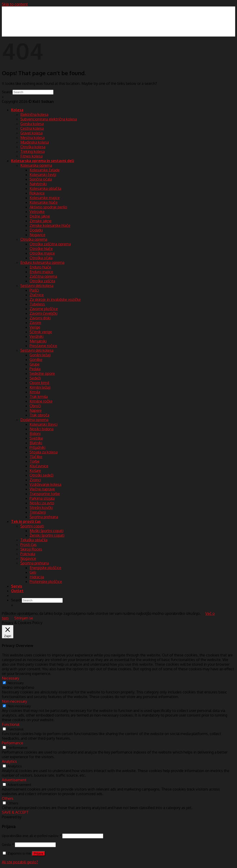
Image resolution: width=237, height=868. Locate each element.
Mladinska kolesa (35, 142)
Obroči (35, 406)
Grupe (35, 364)
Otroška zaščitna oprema (50, 244)
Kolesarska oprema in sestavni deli (43, 161)
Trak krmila (39, 397)
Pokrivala (28, 554)
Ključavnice (39, 466)
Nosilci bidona (42, 429)
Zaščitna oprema (43, 276)
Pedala (35, 369)
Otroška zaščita (42, 281)
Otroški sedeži (42, 475)
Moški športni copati (47, 531)
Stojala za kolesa (44, 452)
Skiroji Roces (31, 549)
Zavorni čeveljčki (44, 313)
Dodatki (36, 230)
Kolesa (17, 110)
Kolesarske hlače (44, 202)
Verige (35, 327)
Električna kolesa (34, 114)
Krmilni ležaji (40, 387)
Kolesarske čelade (45, 170)
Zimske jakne (41, 221)
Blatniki (36, 443)
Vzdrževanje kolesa (45, 484)
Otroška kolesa (33, 147)
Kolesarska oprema (36, 165)
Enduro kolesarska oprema (42, 262)
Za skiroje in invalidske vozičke (55, 299)
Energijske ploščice (45, 568)
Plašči (34, 290)
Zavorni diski (40, 318)
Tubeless (37, 304)
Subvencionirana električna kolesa (49, 119)
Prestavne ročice (43, 346)
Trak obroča (39, 415)
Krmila (35, 392)
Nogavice (37, 235)
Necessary (16, 683)
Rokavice (37, 193)
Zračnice (37, 295)
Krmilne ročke (41, 401)
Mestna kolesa (33, 138)
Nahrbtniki (38, 184)
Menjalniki (38, 341)
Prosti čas (28, 545)
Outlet (17, 591)
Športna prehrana (44, 517)
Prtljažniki (37, 447)
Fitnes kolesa (31, 156)
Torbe (35, 461)
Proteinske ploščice (46, 582)
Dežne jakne (40, 216)
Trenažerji (38, 512)
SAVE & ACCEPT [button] (15, 812)
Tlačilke (36, 457)
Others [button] (8, 798)
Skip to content (15, 4)
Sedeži (35, 378)
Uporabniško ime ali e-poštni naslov (32, 836)
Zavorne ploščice (44, 309)
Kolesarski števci (44, 424)
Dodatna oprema (34, 420)
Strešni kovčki (41, 508)
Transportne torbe (45, 494)
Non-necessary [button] (14, 701)
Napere (36, 410)
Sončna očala (41, 179)
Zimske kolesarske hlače (50, 225)
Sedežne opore (42, 373)
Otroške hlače (41, 249)
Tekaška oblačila (34, 540)
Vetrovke (37, 212)
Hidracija (37, 577)
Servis (17, 586)
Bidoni (35, 434)
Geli (33, 572)
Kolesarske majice (45, 198)
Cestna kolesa (32, 128)
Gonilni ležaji (40, 355)
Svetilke (36, 438)
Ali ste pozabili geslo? (20, 862)
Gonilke (36, 360)
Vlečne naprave (42, 489)
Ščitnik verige (41, 332)
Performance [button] (12, 743)
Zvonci (35, 480)
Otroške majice (42, 253)
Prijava (39, 854)
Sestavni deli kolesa (37, 286)
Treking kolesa (33, 151)
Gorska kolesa (32, 124)
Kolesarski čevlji (43, 175)
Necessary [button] (11, 678)
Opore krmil (39, 383)
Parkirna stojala (42, 498)
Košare (35, 471)
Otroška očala (41, 258)
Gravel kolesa (31, 133)
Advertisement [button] (14, 780)
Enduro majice (41, 272)
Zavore (35, 323)
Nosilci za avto (42, 503)
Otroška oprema (34, 239)
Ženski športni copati (47, 535)
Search (7, 92)
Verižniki (37, 336)
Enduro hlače (40, 267)
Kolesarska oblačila (45, 188)
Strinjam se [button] (24, 618)
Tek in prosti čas (26, 521)
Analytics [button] (9, 761)
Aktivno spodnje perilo (48, 207)
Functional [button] (11, 724)
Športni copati (32, 526)
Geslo (8, 844)
